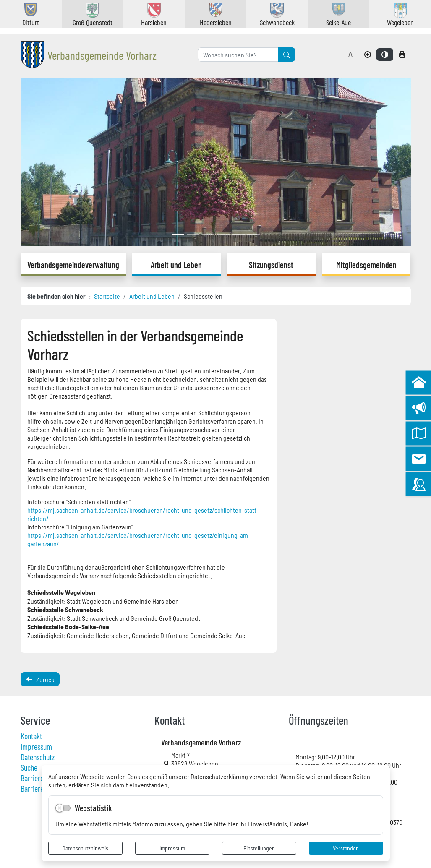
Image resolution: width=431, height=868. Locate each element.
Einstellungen (259, 848)
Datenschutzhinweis (85, 848)
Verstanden (346, 848)
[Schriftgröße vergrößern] (368, 55)
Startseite (107, 296)
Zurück (40, 679)
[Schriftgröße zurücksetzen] (350, 55)
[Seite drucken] (402, 55)
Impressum (172, 848)
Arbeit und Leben (152, 296)
